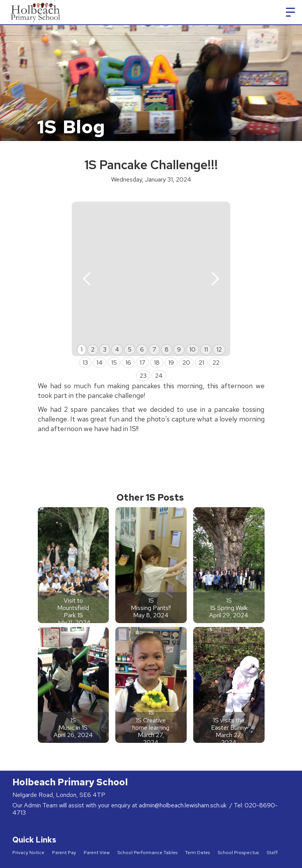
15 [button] (114, 363)
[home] (36, 12)
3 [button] (105, 349)
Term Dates (197, 853)
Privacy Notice (28, 853)
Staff (272, 853)
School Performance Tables (147, 853)
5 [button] (130, 349)
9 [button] (179, 349)
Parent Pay (64, 853)
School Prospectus (238, 853)
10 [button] (192, 349)
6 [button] (142, 349)
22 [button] (216, 363)
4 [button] (117, 349)
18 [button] (157, 363)
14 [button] (100, 363)
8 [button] (167, 349)
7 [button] (154, 349)
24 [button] (159, 376)
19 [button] (171, 363)
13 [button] (85, 363)
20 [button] (186, 363)
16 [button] (128, 363)
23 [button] (143, 376)
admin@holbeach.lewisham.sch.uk (183, 805)
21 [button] (201, 363)
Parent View (97, 853)
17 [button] (143, 363)
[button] (290, 12)
